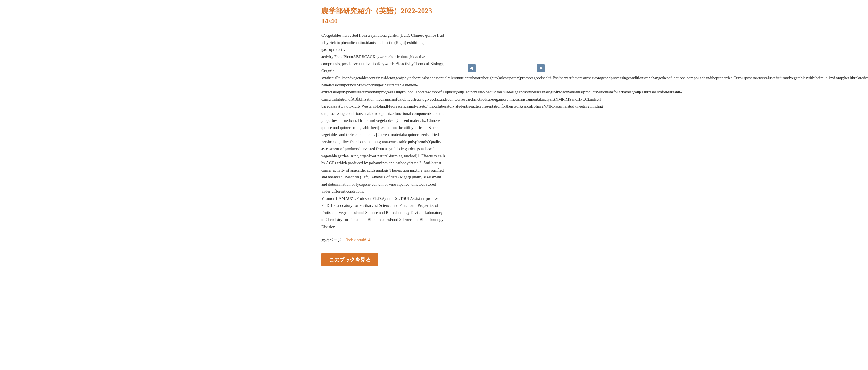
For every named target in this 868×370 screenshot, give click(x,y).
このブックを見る (350, 260)
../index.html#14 (357, 240)
